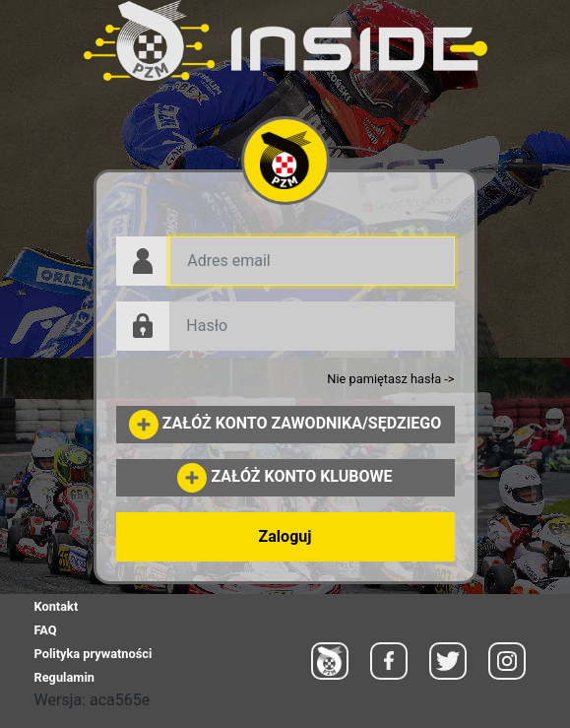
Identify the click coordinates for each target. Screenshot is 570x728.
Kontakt (57, 606)
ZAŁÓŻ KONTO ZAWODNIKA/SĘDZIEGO (285, 423)
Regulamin (64, 677)
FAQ (46, 630)
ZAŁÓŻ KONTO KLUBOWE (285, 476)
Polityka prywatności (94, 654)
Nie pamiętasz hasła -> (390, 379)
